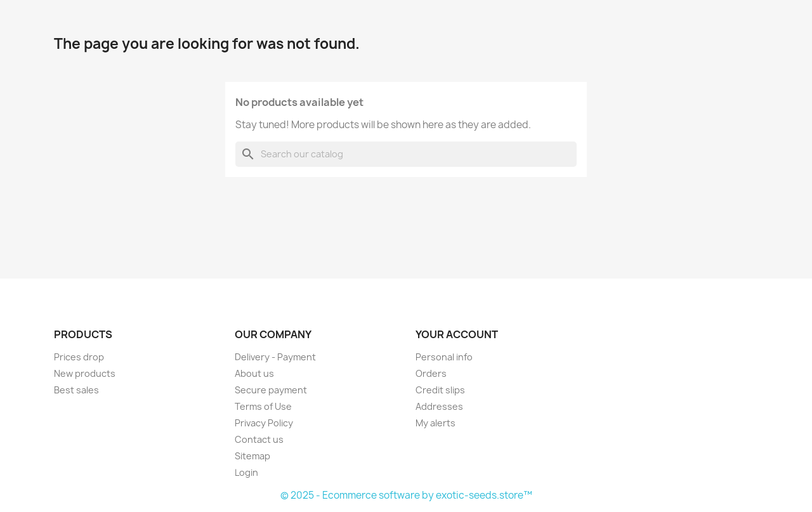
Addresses (439, 406)
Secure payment (271, 390)
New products (85, 373)
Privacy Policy (264, 423)
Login (246, 472)
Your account (457, 334)
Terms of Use (263, 406)
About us (254, 373)
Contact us (259, 439)
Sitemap (252, 456)
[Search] (406, 154)
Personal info (444, 357)
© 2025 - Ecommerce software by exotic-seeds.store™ (406, 495)
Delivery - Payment (275, 357)
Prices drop (79, 357)
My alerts (435, 423)
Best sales (76, 390)
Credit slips (440, 390)
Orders (431, 373)
